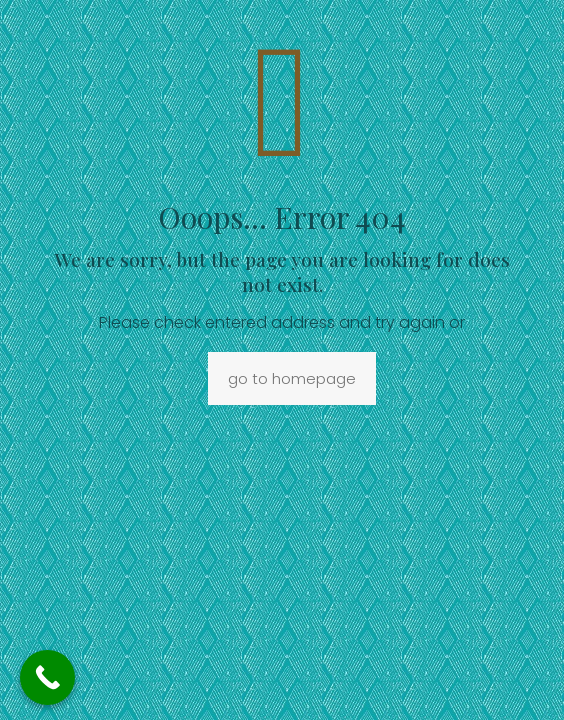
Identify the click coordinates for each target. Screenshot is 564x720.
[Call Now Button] (47, 677)
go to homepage (292, 378)
